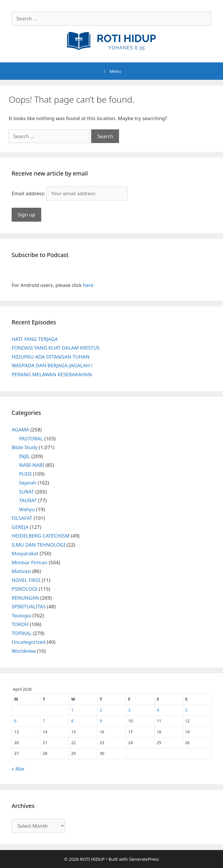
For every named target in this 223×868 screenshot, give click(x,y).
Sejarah (28, 483)
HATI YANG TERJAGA (35, 339)
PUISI (26, 474)
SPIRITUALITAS (29, 606)
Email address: (29, 193)
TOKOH (20, 624)
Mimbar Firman (29, 562)
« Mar (18, 769)
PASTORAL (31, 438)
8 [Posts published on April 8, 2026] (72, 721)
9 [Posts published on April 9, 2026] (101, 721)
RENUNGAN (25, 598)
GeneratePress (144, 859)
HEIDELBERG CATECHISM (41, 536)
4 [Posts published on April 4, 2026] (158, 710)
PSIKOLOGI (25, 589)
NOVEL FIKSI (26, 580)
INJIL (25, 456)
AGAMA (20, 430)
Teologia (21, 615)
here (88, 285)
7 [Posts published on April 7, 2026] (44, 721)
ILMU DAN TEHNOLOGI (38, 545)
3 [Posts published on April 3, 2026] (130, 710)
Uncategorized (29, 642)
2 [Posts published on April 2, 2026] (101, 710)
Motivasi (21, 571)
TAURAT (28, 500)
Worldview (24, 651)
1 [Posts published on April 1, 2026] (72, 710)
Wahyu (27, 509)
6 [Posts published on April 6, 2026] (15, 721)
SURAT (27, 492)
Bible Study (25, 447)
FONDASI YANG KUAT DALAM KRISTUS (56, 348)
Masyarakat (25, 553)
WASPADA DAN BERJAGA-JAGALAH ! (52, 365)
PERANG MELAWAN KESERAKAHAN (52, 374)
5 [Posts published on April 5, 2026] (186, 710)
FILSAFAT (22, 518)
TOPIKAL (22, 633)
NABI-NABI (32, 465)
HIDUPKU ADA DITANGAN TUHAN (51, 357)
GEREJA (20, 527)
